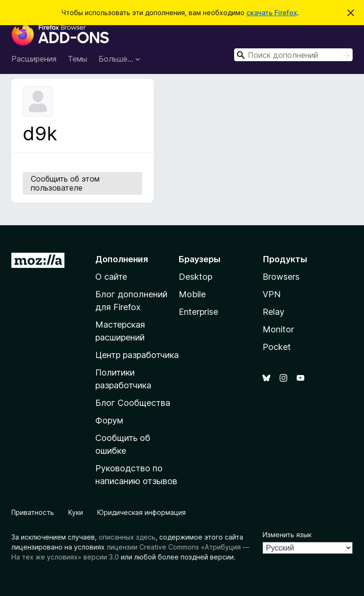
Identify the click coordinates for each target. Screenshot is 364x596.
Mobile (192, 294)
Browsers (281, 277)
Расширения (34, 59)
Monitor (278, 329)
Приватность (33, 512)
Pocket (277, 347)
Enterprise (198, 312)
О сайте (111, 277)
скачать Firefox (272, 13)
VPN (272, 294)
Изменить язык (287, 535)
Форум (109, 420)
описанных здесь (127, 537)
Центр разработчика (137, 355)
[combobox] (293, 55)
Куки (76, 512)
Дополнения (122, 259)
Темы (77, 59)
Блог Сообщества (133, 403)
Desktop (196, 277)
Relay (273, 312)
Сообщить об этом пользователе (65, 183)
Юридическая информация (141, 512)
